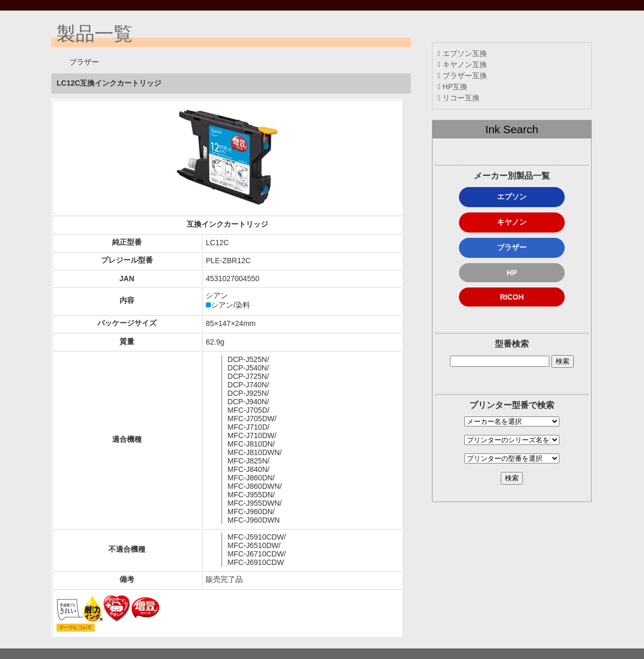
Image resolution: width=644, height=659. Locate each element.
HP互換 (453, 87)
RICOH (512, 297)
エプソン (512, 197)
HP (512, 273)
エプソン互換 (462, 53)
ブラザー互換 (462, 76)
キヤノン (512, 222)
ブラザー (512, 247)
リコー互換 (459, 98)
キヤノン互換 (462, 64)
